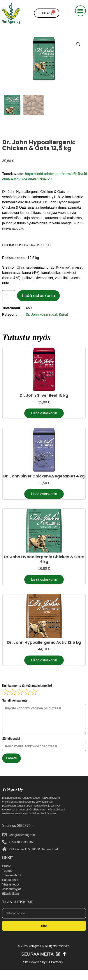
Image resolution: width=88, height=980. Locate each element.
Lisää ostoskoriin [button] (44, 413)
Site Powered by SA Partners (43, 962)
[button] (80, 11)
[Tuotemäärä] (9, 296)
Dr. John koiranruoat (42, 315)
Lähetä (11, 758)
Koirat (63, 315)
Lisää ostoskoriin (38, 296)
